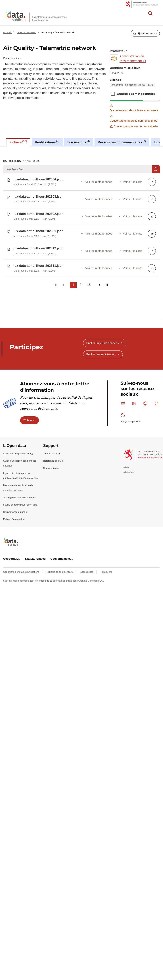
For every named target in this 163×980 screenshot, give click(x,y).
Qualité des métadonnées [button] (113, 94)
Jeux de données (26, 32)
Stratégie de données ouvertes (20, 495)
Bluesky (124, 401)
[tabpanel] (81, 231)
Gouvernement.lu (62, 556)
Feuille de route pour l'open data (20, 502)
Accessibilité (87, 569)
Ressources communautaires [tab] (122, 142)
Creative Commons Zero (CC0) (133, 85)
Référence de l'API (53, 458)
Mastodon (146, 401)
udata (126, 464)
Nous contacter (51, 465)
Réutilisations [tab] (47, 142)
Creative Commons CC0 (91, 578)
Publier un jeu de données (102, 340)
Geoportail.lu (12, 556)
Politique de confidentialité (60, 569)
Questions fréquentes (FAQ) (18, 451)
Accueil (7, 32)
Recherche (156, 169)
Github (157, 401)
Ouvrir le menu (158, 13)
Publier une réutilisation (101, 351)
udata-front (129, 469)
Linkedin (135, 401)
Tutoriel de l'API (51, 451)
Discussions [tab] (79, 142)
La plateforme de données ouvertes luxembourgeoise (50, 19)
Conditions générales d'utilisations (22, 569)
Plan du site (106, 569)
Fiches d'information (14, 516)
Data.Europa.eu (35, 556)
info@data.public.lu (131, 418)
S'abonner (30, 417)
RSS (124, 412)
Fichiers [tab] (18, 142)
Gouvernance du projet (15, 509)
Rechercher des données (150, 13)
